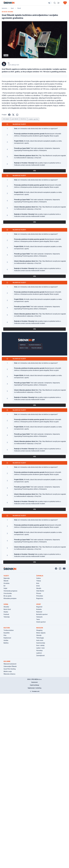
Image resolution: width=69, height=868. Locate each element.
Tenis (38, 619)
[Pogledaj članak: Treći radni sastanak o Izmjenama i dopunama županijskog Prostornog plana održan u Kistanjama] (34, 149)
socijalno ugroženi (33, 119)
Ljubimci (39, 653)
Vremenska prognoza (10, 591)
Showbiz (6, 607)
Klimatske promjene (10, 598)
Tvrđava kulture (9, 630)
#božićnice (23, 119)
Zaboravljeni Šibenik (10, 666)
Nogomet (39, 607)
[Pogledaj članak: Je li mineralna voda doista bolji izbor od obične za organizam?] (34, 129)
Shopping (39, 630)
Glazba (6, 612)
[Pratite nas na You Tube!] (64, 569)
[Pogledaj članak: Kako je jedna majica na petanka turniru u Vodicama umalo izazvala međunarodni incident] (34, 164)
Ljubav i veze (40, 648)
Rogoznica (40, 598)
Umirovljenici (6, 119)
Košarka (39, 609)
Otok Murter (40, 591)
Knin (38, 583)
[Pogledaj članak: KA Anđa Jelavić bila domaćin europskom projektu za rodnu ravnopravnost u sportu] (34, 142)
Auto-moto (40, 640)
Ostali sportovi (41, 622)
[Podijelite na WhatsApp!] (17, 115)
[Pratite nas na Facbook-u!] (56, 569)
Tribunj (39, 581)
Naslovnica (4, 8)
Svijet (5, 588)
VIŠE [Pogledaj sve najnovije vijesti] (34, 171)
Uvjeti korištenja (35, 685)
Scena (6, 604)
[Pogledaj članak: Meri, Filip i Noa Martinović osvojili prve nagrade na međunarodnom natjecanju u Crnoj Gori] (34, 157)
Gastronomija (41, 643)
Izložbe (6, 640)
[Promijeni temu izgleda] (50, 3)
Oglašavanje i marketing (34, 688)
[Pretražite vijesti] (55, 3)
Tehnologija (40, 638)
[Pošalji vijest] (59, 3)
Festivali (6, 614)
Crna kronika (8, 593)
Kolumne (7, 661)
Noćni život (7, 609)
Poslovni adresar (36, 348)
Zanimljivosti (40, 656)
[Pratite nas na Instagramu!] (60, 569)
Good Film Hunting (10, 669)
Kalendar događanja (35, 345)
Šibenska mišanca (9, 674)
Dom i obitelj (40, 645)
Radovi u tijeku (24, 348)
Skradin (39, 588)
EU (4, 586)
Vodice (38, 578)
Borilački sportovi (42, 614)
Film (5, 635)
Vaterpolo (39, 617)
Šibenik (19, 8)
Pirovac (39, 593)
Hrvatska (6, 583)
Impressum (35, 682)
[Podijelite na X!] (13, 115)
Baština (6, 643)
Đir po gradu (8, 596)
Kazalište (7, 633)
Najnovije (7, 578)
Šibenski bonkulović (10, 664)
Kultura (7, 628)
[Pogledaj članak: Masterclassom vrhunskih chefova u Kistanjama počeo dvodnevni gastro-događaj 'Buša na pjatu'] (34, 135)
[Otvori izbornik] (65, 3)
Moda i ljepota (41, 633)
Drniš (38, 586)
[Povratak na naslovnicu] (26, 3)
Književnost (7, 638)
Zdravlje (39, 635)
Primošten (40, 596)
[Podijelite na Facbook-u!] (9, 115)
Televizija (7, 617)
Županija (40, 576)
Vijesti (12, 8)
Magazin (40, 628)
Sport (39, 604)
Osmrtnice (23, 345)
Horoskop (39, 650)
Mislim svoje (8, 671)
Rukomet (39, 612)
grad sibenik (15, 119)
